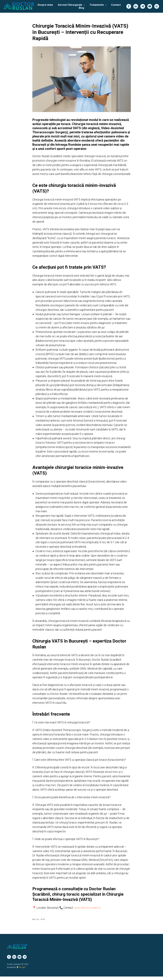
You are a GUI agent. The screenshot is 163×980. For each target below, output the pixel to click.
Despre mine (45, 5)
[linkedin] (136, 6)
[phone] (157, 6)
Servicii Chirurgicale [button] (70, 5)
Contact (116, 5)
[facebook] (129, 6)
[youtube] (150, 6)
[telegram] (143, 6)
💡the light (21, 971)
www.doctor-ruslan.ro (87, 909)
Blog (81, 8)
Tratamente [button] (97, 5)
